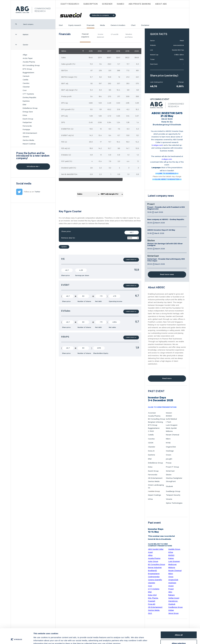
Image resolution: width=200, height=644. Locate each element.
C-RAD (151, 431)
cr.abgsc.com (157, 145)
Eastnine (26, 101)
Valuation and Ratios (129, 36)
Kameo (120, 4)
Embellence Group (30, 108)
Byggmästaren (28, 73)
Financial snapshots (85, 36)
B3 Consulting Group (31, 65)
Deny (179, 637)
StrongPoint (171, 481)
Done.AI (151, 451)
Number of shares (84, 301)
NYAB (168, 443)
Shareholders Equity (101, 353)
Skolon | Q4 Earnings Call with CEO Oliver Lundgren (165, 245)
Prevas (169, 463)
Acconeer (152, 413)
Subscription (90, 4)
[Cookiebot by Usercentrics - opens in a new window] (17, 639)
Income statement (100, 36)
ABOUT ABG (161, 4)
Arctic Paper (28, 58)
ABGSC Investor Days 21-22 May (161, 230)
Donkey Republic (29, 98)
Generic (26, 137)
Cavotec (26, 83)
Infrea (150, 499)
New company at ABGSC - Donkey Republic (166, 220)
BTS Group (27, 69)
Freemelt (152, 601)
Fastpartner (27, 122)
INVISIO (169, 416)
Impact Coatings (29, 144)
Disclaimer (145, 25)
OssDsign (170, 451)
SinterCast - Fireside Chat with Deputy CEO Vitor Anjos (166, 260)
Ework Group (28, 119)
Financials (91, 25)
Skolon (151, 241)
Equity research (75, 25)
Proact (151, 204)
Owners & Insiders (118, 25)
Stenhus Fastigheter (174, 478)
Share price (65, 276)
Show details (134, 637)
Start (61, 25)
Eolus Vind (152, 595)
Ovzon (169, 455)
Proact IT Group (172, 467)
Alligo (25, 55)
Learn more (131, 260)
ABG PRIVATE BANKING (140, 4)
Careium (26, 76)
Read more (167, 378)
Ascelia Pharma (29, 62)
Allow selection (179, 629)
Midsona (169, 431)
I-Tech (168, 422)
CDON (151, 443)
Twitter (37, 192)
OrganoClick (171, 447)
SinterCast (153, 256)
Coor (25, 90)
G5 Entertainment (30, 133)
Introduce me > (33, 166)
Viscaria (169, 499)
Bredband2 (152, 571)
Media (102, 25)
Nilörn (168, 439)
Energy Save (28, 112)
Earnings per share (82, 276)
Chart (133, 25)
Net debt (98, 301)
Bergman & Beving (155, 422)
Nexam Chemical (173, 435)
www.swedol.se (179, 45)
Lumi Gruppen (172, 425)
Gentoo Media (28, 140)
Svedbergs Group (173, 491)
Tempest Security (173, 495)
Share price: (100, 232)
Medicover (173, 565)
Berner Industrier (155, 568)
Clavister (26, 87)
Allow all (179, 621)
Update (64, 247)
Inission (169, 413)
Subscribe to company (103, 15)
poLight (169, 459)
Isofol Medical (171, 419)
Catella (25, 80)
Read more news (167, 274)
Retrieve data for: (100, 238)
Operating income (115, 301)
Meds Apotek (171, 428)
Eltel (24, 105)
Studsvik (169, 486)
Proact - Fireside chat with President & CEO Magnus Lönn (166, 208)
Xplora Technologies (174, 503)
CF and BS (115, 34)
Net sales (112, 327)
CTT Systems (28, 94)
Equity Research (70, 4)
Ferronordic (27, 126)
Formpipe (26, 130)
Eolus (25, 115)
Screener (107, 4)
